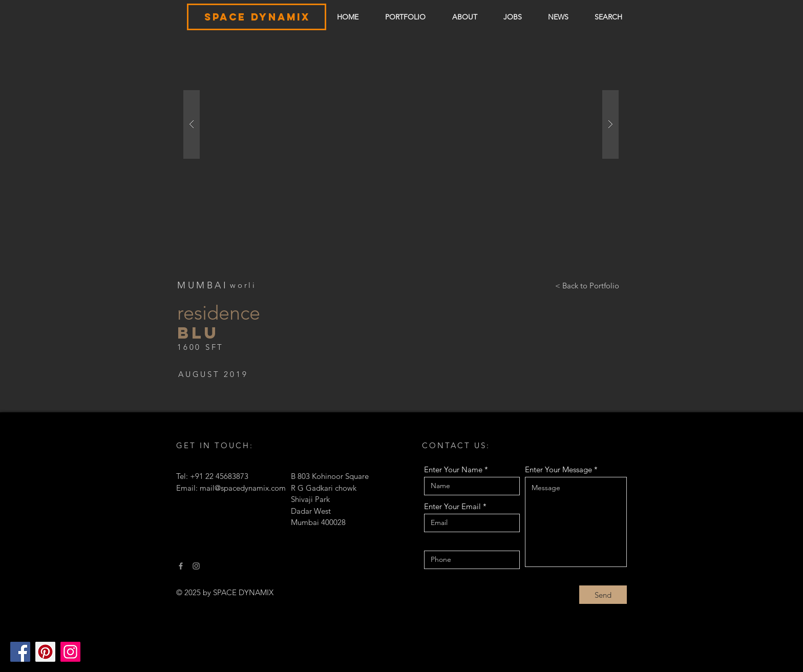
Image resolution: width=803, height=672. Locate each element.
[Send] (603, 595)
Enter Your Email (452, 506)
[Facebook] (20, 652)
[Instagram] (70, 652)
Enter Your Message (558, 469)
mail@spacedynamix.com (243, 488)
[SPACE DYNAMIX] (257, 17)
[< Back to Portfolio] (587, 285)
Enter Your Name (453, 469)
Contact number (452, 543)
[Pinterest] (45, 652)
